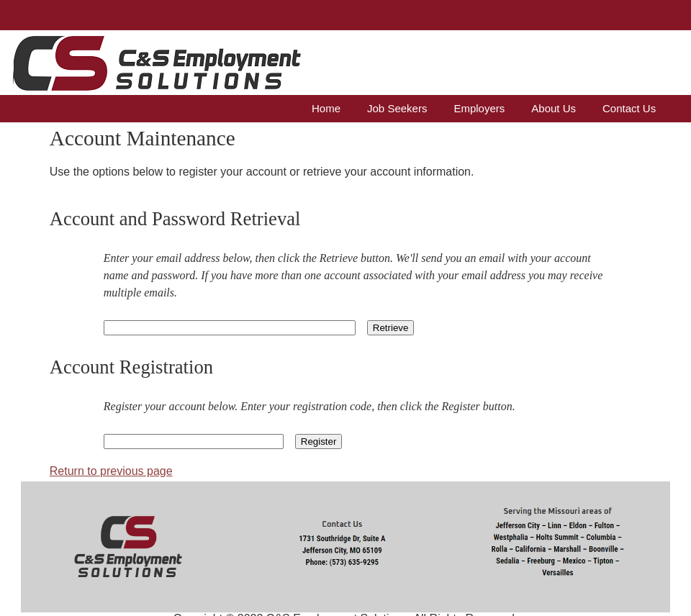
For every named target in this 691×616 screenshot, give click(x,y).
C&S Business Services (89, 58)
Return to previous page (111, 471)
